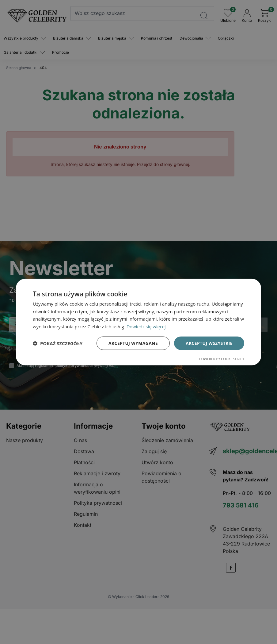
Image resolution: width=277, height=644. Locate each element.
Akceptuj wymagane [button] (132, 343)
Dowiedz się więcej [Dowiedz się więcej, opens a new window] (146, 326)
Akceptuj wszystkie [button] (209, 343)
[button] (58, 343)
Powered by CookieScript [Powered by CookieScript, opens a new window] (222, 359)
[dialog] (138, 322)
